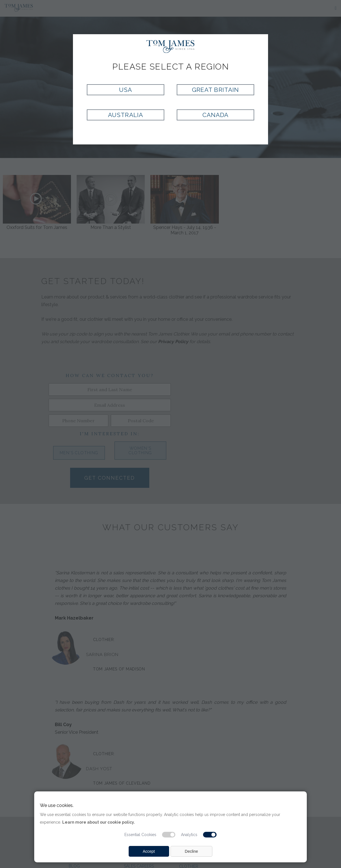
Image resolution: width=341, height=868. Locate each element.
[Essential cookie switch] (169, 835)
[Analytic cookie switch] (210, 835)
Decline (192, 851)
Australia (125, 115)
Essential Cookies (140, 835)
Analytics (189, 835)
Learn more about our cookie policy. (99, 822)
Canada (215, 115)
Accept (149, 851)
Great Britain (215, 90)
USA (126, 90)
